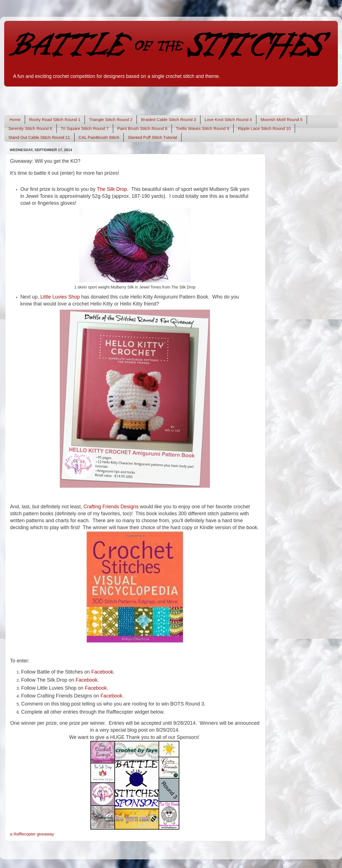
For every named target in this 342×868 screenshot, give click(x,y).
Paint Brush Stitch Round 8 (142, 128)
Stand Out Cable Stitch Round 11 (39, 137)
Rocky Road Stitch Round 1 (55, 119)
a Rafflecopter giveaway (32, 834)
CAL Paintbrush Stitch (99, 137)
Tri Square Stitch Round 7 (85, 128)
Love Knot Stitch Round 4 (228, 119)
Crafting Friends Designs (111, 507)
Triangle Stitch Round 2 (111, 119)
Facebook (87, 680)
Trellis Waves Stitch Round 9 (203, 128)
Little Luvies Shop (60, 297)
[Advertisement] (69, 97)
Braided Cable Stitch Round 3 (168, 119)
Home (15, 119)
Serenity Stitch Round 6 (30, 128)
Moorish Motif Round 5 (282, 119)
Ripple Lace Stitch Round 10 (264, 128)
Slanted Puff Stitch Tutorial (153, 137)
